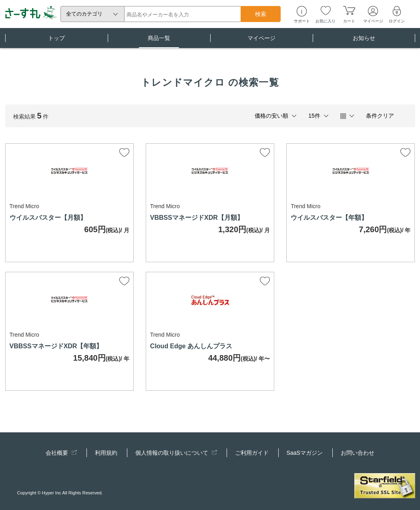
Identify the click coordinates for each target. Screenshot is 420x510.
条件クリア (380, 116)
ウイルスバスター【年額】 (329, 218)
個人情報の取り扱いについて (176, 453)
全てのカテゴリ (84, 14)
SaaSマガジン (305, 453)
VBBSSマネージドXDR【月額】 (197, 218)
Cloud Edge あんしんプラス (191, 346)
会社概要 (61, 453)
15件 (314, 116)
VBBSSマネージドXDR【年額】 (56, 346)
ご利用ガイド (252, 453)
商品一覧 (159, 41)
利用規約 (106, 453)
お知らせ (364, 41)
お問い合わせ (358, 453)
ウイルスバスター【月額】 (48, 218)
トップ (56, 41)
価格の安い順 (271, 116)
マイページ (261, 41)
